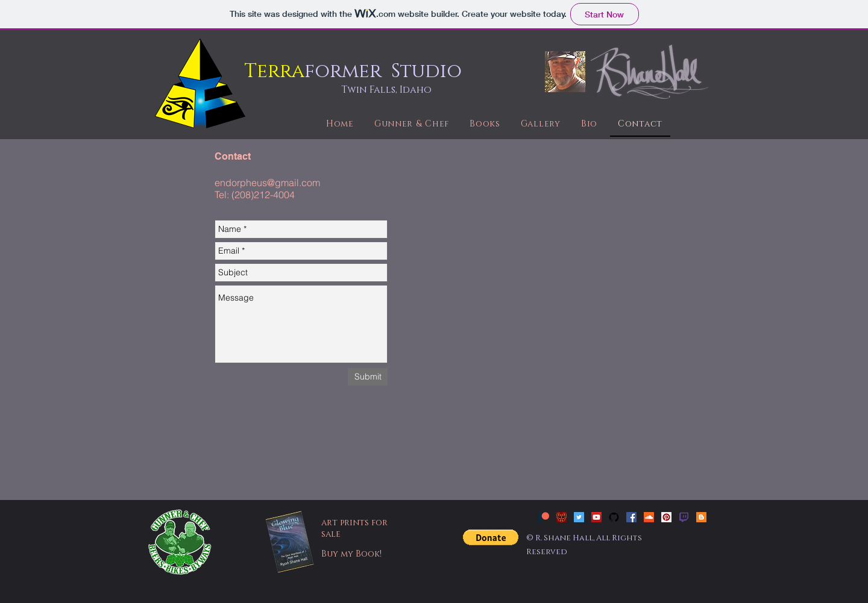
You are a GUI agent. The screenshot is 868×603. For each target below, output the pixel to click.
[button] (491, 537)
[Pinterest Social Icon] (666, 517)
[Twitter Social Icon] (579, 517)
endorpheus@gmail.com (267, 183)
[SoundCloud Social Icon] (649, 517)
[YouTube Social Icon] (596, 517)
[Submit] (368, 377)
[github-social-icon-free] (614, 517)
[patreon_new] (544, 517)
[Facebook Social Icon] (631, 517)
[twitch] (684, 517)
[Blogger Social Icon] (701, 517)
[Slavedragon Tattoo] (561, 517)
